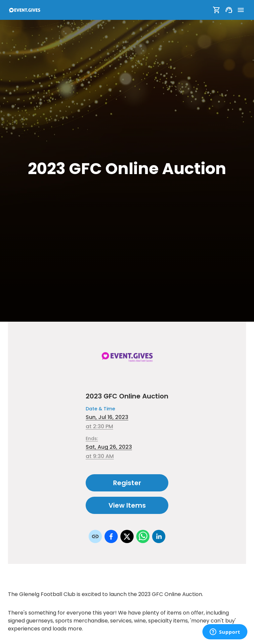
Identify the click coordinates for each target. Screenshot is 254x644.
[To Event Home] (24, 10)
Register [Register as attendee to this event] (127, 483)
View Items (127, 505)
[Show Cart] (217, 10)
